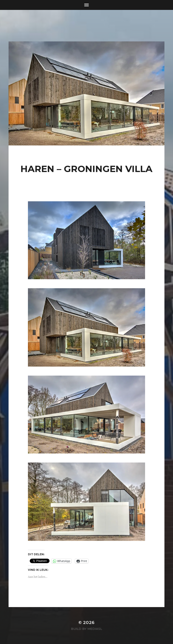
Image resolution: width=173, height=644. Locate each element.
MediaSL (95, 629)
